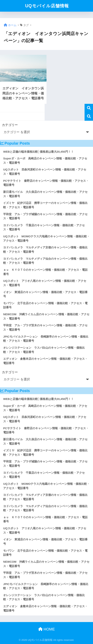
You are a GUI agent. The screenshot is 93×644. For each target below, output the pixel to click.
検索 (89, 108)
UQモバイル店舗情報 (47, 6)
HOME (47, 629)
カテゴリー (10, 125)
